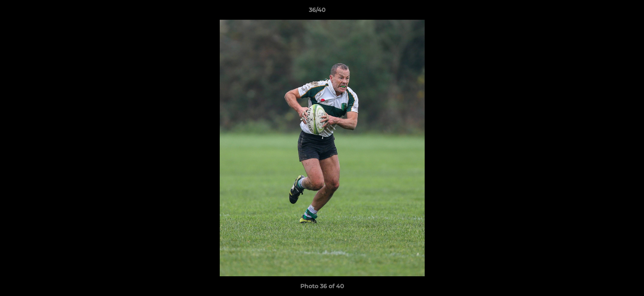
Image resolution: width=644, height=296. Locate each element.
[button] (609, 12)
